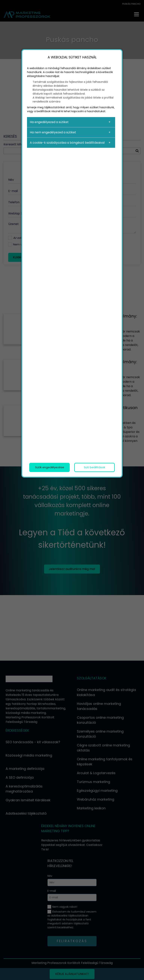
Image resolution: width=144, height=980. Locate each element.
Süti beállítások (94, 467)
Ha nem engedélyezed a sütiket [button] (53, 132)
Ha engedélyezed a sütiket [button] (49, 122)
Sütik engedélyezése (50, 467)
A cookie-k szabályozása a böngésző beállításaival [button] (67, 143)
